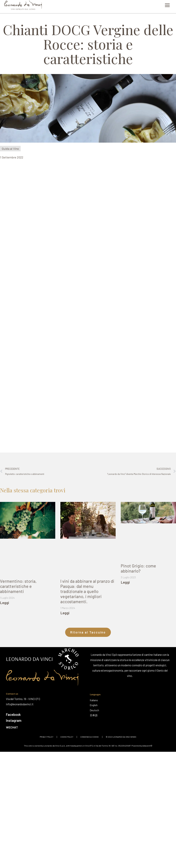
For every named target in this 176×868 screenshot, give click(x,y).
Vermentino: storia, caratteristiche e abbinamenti (18, 586)
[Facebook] (46, 714)
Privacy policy (47, 736)
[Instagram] (46, 720)
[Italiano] (94, 700)
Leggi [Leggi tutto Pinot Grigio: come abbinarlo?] (125, 582)
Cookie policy (67, 736)
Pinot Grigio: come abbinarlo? (138, 568)
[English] (94, 705)
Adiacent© (147, 745)
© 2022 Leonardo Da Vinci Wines (121, 736)
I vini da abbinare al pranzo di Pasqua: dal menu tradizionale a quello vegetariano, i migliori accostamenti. (87, 591)
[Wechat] (46, 727)
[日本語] (94, 715)
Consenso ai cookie (90, 736)
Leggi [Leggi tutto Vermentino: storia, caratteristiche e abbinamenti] (5, 603)
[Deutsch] (94, 710)
